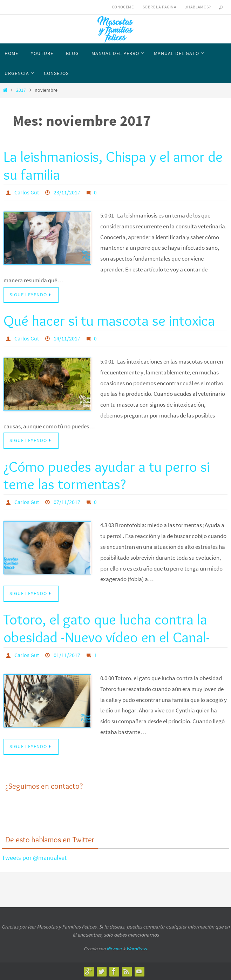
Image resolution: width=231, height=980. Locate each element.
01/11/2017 (67, 655)
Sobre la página (159, 7)
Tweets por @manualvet (34, 858)
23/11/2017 (67, 192)
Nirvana (114, 949)
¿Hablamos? (198, 7)
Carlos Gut (27, 192)
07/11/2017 (67, 502)
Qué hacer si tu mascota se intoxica (109, 320)
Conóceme (123, 7)
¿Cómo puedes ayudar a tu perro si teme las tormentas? (107, 475)
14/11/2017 (67, 338)
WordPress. (137, 949)
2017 (21, 90)
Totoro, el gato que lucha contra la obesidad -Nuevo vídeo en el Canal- (107, 628)
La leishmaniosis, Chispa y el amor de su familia (113, 165)
